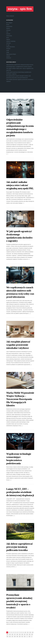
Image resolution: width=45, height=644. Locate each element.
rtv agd (8, 45)
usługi (8, 52)
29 (17, 636)
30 (20, 636)
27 (12, 636)
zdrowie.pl (9, 58)
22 (27, 634)
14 (7, 634)
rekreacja (8, 43)
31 (22, 636)
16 (12, 634)
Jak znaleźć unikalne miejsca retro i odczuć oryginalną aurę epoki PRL (20, 185)
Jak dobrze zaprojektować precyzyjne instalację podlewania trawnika (20, 547)
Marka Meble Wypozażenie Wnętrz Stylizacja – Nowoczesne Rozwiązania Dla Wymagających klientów (20, 399)
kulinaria (8, 34)
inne (7, 32)
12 (30, 632)
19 (20, 634)
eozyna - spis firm (20, 9)
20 (22, 634)
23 (30, 634)
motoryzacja (9, 36)
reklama (8, 39)
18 (17, 634)
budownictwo (9, 26)
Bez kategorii (9, 23)
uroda (8, 50)
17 (15, 634)
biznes (8, 25)
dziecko (8, 28)
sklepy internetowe (11, 47)
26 (10, 636)
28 (15, 636)
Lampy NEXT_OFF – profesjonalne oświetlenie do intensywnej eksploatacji (20, 492)
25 (7, 636)
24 (32, 634)
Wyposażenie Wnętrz (11, 54)
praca (8, 38)
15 (10, 634)
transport (8, 49)
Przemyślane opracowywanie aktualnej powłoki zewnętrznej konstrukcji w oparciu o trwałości (19, 601)
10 (25, 632)
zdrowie (8, 56)
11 (28, 632)
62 (29, 636)
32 (25, 636)
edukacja (8, 30)
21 (25, 634)
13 (33, 632)
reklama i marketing (11, 41)
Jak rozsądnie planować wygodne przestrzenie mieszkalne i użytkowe (18, 345)
